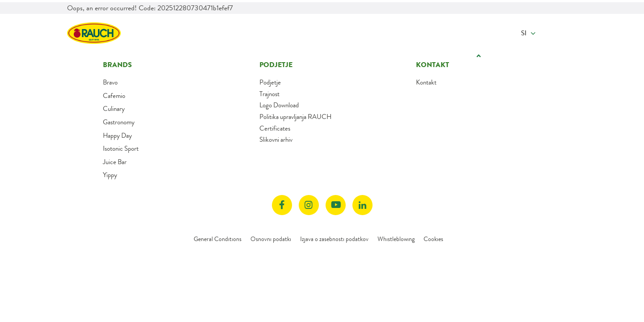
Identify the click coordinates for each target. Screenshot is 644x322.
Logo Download (279, 105)
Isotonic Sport (121, 148)
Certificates (275, 128)
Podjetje (270, 82)
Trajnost (269, 94)
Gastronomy (119, 122)
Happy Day (117, 136)
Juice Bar (115, 162)
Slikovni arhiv (276, 140)
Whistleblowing (396, 239)
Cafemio (114, 96)
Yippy (110, 175)
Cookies (433, 239)
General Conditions (218, 239)
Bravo (110, 82)
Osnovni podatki (271, 239)
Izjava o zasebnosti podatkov (334, 239)
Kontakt (426, 82)
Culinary (114, 109)
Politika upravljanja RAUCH (295, 117)
